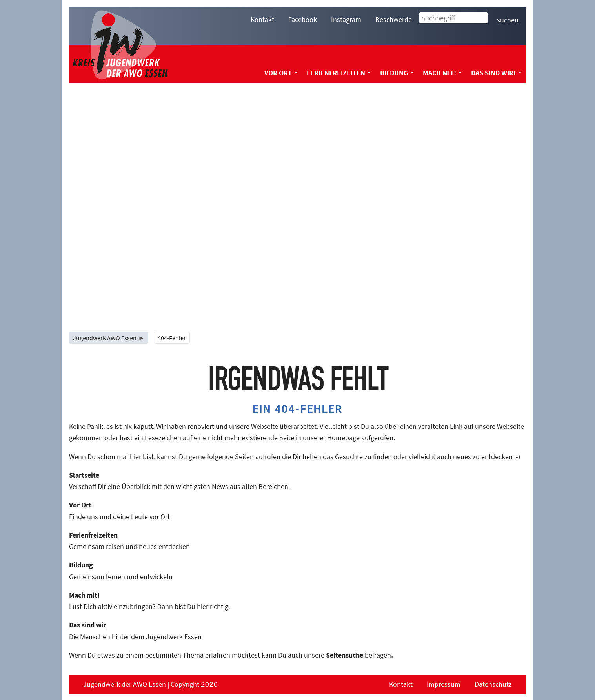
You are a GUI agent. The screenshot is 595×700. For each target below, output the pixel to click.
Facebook (303, 19)
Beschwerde (394, 19)
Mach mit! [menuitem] (442, 73)
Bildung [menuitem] (397, 73)
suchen (508, 20)
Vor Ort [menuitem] (281, 73)
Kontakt (262, 19)
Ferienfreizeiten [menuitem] (339, 73)
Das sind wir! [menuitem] (496, 73)
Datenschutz (493, 684)
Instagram (346, 19)
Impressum (444, 684)
